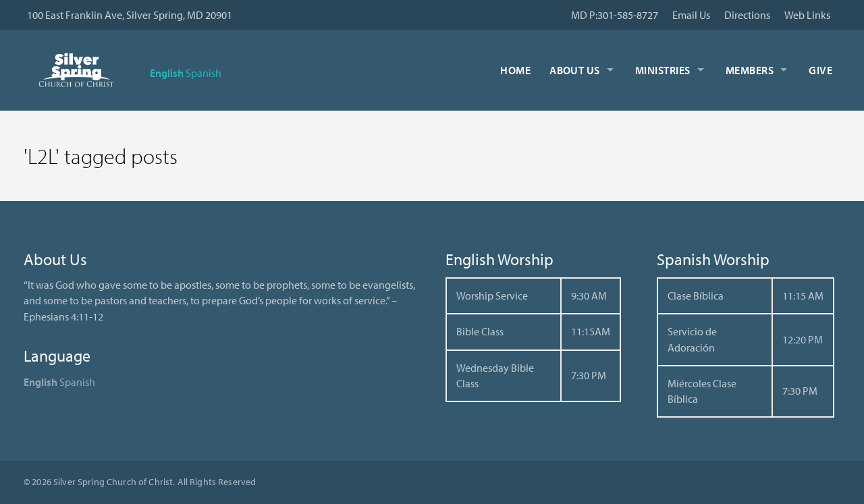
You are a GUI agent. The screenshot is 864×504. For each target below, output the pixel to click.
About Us (575, 70)
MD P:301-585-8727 (615, 15)
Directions (747, 15)
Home (515, 70)
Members (750, 70)
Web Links (807, 15)
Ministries (663, 70)
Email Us (691, 15)
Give (820, 70)
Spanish (204, 73)
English (167, 73)
